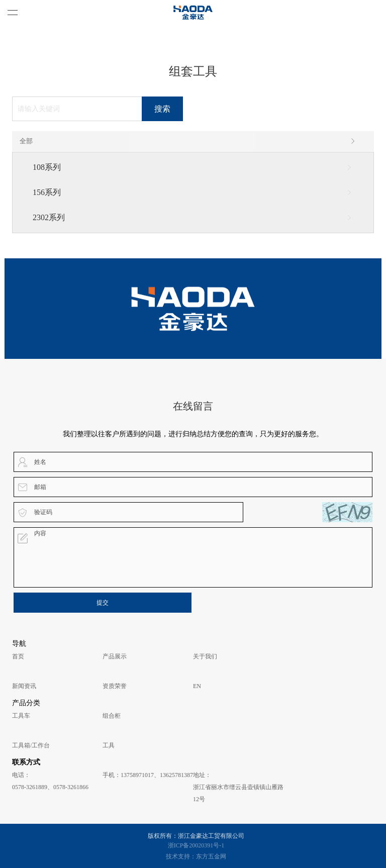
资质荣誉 (115, 686)
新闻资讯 (24, 686)
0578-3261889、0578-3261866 (50, 787)
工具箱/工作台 (31, 745)
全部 (188, 141)
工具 (109, 745)
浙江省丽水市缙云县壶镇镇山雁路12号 (238, 793)
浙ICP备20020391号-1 (196, 845)
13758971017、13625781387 (157, 775)
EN (197, 686)
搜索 (162, 109)
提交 (103, 603)
